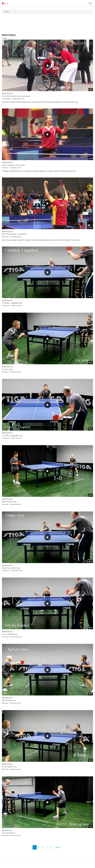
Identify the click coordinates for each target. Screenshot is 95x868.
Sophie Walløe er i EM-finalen (14, 165)
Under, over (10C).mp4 (11, 568)
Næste (58, 847)
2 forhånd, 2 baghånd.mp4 (12, 436)
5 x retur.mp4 (7, 369)
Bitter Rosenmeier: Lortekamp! (14, 234)
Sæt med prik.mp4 (9, 502)
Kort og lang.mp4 (9, 833)
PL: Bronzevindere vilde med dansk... (16, 96)
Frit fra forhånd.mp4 (10, 634)
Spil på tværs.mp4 (9, 700)
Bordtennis (7, 94)
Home (6, 12)
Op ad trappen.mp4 (9, 767)
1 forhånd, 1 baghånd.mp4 (12, 303)
